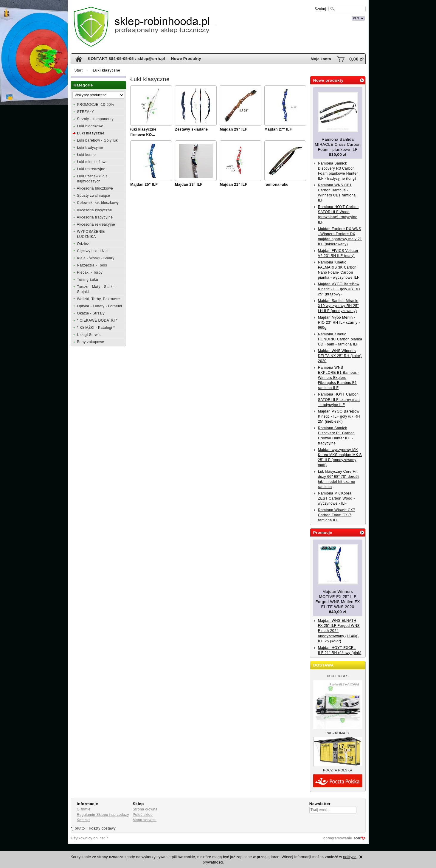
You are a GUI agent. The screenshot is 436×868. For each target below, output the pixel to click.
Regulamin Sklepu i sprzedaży (103, 815)
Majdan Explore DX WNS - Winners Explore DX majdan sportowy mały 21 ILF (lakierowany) (340, 237)
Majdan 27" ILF (278, 129)
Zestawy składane (191, 129)
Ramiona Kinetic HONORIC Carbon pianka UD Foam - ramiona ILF (340, 339)
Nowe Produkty (186, 59)
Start (79, 70)
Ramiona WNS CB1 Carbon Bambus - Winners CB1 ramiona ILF (337, 193)
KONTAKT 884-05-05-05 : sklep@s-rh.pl (127, 59)
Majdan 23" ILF (189, 185)
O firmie (84, 809)
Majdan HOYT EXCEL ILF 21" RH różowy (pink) (340, 650)
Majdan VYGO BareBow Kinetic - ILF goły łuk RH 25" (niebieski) (339, 416)
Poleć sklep (143, 815)
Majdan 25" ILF (144, 185)
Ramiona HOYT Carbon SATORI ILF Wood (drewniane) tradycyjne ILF (338, 214)
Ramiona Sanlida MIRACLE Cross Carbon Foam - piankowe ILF (338, 144)
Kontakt (83, 820)
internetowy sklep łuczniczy (244, 17)
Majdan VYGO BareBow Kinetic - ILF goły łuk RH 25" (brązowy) (339, 289)
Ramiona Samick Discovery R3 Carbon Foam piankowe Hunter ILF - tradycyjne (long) (338, 171)
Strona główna (145, 809)
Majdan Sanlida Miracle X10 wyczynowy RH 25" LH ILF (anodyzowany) (338, 306)
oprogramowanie (338, 838)
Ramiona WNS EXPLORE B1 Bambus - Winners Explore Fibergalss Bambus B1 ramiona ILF (339, 378)
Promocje (323, 533)
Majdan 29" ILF (233, 129)
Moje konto (321, 59)
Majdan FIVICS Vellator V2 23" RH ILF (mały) (338, 253)
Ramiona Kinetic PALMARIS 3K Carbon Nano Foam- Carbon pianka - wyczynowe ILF (339, 270)
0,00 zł (357, 59)
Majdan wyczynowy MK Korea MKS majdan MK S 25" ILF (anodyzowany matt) (340, 457)
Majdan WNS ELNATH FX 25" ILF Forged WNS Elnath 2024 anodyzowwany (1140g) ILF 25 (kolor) (339, 631)
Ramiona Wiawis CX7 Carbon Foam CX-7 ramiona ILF (337, 515)
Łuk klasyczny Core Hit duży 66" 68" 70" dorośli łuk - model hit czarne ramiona (339, 479)
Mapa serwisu (145, 820)
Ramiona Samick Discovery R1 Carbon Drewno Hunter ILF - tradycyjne (336, 436)
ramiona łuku (276, 185)
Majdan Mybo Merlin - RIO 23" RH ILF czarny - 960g (339, 323)
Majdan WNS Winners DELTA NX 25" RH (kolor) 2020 (340, 356)
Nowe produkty (328, 80)
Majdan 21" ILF (233, 185)
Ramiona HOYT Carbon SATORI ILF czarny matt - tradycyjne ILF (339, 399)
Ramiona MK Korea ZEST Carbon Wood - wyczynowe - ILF (336, 498)
